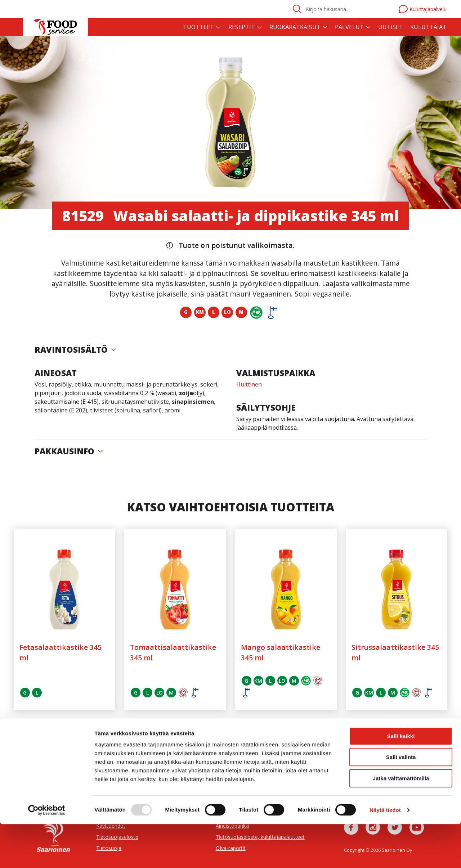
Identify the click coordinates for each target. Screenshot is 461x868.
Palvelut (349, 27)
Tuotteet (198, 27)
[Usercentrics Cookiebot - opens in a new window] (47, 854)
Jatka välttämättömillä (401, 822)
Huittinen (249, 384)
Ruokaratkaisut (295, 27)
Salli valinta (401, 801)
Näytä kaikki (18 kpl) (231, 738)
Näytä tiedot (385, 854)
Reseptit (242, 27)
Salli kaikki (401, 780)
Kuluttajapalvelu (423, 9)
